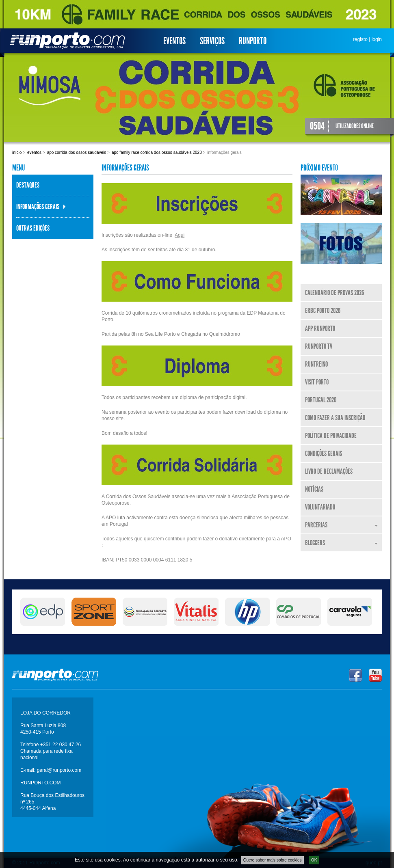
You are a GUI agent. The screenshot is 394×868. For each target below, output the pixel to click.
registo (360, 39)
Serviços (212, 41)
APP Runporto (320, 328)
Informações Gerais (38, 207)
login (377, 39)
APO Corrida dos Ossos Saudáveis (77, 152)
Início (17, 152)
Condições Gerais (324, 453)
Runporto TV (319, 346)
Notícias (314, 489)
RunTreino (316, 364)
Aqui (180, 235)
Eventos (174, 41)
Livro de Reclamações (329, 471)
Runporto (253, 41)
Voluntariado (320, 507)
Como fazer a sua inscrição (335, 418)
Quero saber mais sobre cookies (273, 860)
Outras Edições (33, 228)
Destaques (28, 185)
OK (314, 860)
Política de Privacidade (331, 436)
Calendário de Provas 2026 (334, 293)
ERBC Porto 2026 (323, 311)
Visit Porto (317, 382)
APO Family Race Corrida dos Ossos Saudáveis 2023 (157, 152)
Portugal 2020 (321, 400)
